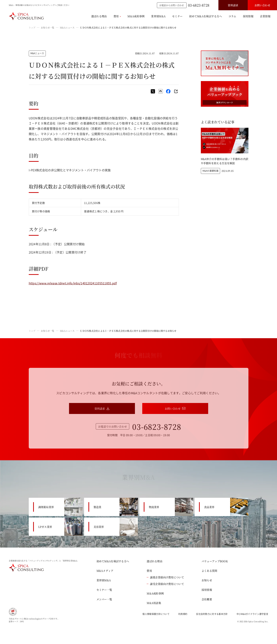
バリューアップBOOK (215, 561)
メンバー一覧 (104, 599)
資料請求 (233, 5)
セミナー (177, 16)
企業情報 (265, 16)
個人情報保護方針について (156, 614)
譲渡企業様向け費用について (165, 577)
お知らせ (207, 580)
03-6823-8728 (199, 5)
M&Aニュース (67, 28)
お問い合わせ (262, 5)
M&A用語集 (154, 603)
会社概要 (207, 599)
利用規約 (183, 614)
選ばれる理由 (99, 16)
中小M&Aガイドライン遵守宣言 (252, 614)
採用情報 (248, 16)
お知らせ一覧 (48, 28)
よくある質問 (209, 571)
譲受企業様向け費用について (165, 584)
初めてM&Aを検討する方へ (206, 16)
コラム (232, 16)
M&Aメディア (105, 571)
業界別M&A (158, 16)
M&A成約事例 (136, 16)
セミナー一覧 (104, 590)
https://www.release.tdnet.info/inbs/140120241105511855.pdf (73, 283)
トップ (32, 28)
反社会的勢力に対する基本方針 (212, 614)
